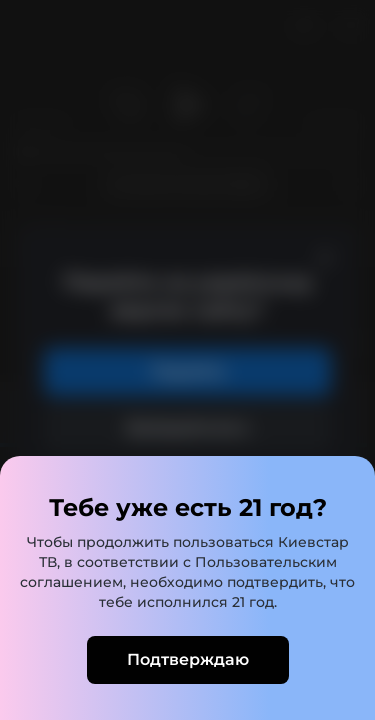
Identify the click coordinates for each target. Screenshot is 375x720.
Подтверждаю (188, 659)
